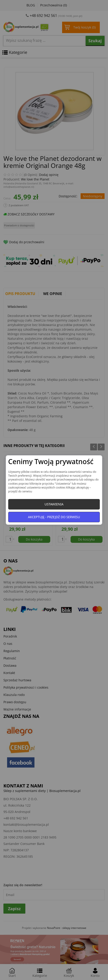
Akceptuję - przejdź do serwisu (54, 517)
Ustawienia (54, 504)
